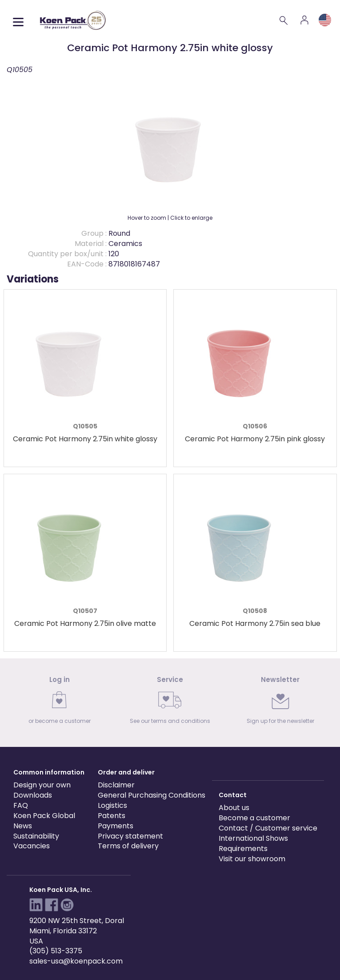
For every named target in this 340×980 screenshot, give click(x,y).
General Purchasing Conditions (152, 795)
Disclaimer (116, 785)
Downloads (33, 795)
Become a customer (254, 818)
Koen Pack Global (44, 816)
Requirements (243, 849)
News (23, 826)
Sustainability (36, 836)
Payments (116, 826)
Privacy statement (130, 836)
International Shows (253, 838)
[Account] (304, 20)
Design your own (42, 785)
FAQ (21, 805)
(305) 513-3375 (56, 951)
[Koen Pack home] (73, 20)
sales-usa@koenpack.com (76, 961)
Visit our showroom (252, 859)
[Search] (284, 20)
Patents (112, 816)
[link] (60, 703)
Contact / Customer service (268, 828)
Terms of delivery (128, 846)
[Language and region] (325, 20)
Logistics (112, 805)
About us (234, 808)
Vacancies (32, 846)
